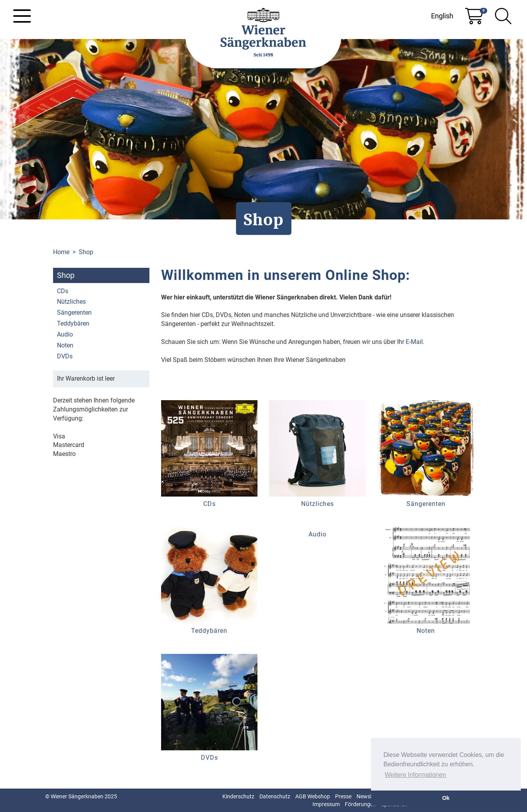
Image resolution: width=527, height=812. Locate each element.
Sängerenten (74, 313)
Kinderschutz (238, 796)
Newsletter (370, 796)
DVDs (65, 356)
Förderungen (360, 804)
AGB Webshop (313, 796)
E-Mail (414, 342)
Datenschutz (275, 796)
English (442, 16)
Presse (343, 796)
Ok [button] (446, 798)
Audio (65, 334)
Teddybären (73, 323)
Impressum (326, 804)
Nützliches (71, 302)
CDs (63, 291)
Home (61, 252)
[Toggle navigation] (22, 16)
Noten (65, 345)
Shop (86, 252)
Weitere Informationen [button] (415, 775)
